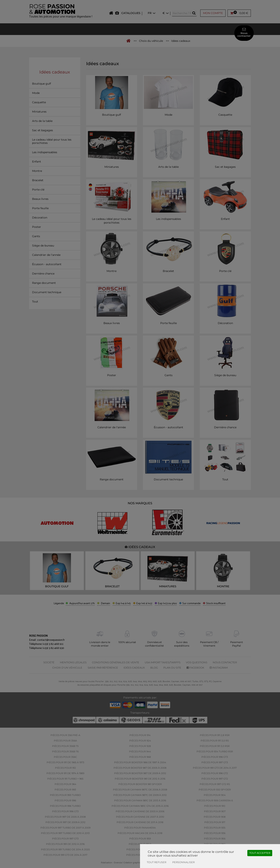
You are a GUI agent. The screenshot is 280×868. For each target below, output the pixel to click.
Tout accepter (260, 853)
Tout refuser (157, 862)
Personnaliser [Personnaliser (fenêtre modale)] (183, 862)
